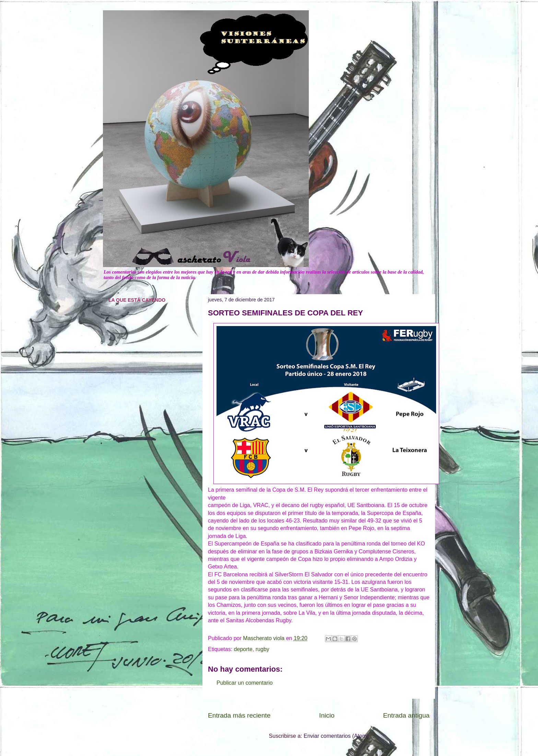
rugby (262, 649)
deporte (243, 649)
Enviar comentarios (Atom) (336, 736)
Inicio (327, 715)
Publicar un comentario (245, 683)
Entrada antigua (406, 715)
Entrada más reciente (239, 715)
